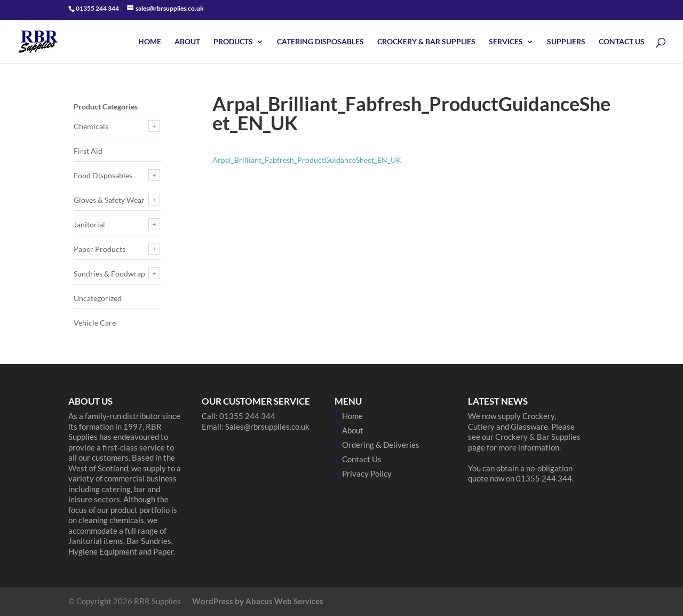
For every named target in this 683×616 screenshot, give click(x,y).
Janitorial (89, 224)
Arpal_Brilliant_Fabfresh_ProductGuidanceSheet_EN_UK (307, 160)
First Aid (88, 151)
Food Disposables (103, 175)
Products (233, 42)
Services (506, 42)
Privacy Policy (367, 473)
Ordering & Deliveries (381, 445)
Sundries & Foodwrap (109, 274)
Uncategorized (98, 298)
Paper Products (100, 249)
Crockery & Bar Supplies (426, 42)
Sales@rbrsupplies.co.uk (267, 427)
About (187, 42)
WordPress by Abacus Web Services (258, 601)
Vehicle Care (95, 323)
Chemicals (91, 126)
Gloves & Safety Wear (109, 200)
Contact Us (622, 42)
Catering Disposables (320, 42)
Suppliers (566, 42)
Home (150, 42)
